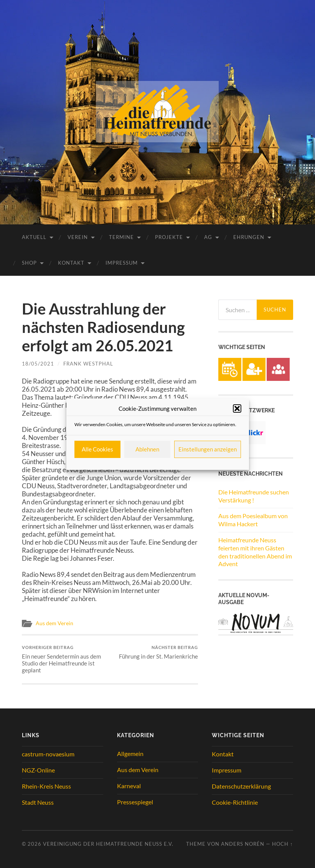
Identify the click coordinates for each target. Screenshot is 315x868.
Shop (29, 263)
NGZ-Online (38, 770)
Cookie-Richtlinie (235, 802)
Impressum (122, 263)
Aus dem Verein (54, 623)
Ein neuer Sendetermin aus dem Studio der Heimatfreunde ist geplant (65, 659)
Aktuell (34, 237)
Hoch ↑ (282, 844)
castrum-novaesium (48, 754)
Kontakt (71, 263)
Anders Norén (243, 844)
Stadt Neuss (38, 802)
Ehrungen (249, 237)
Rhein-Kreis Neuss (46, 786)
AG (208, 237)
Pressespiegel (135, 802)
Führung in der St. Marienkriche (158, 652)
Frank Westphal (88, 364)
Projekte (169, 237)
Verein (78, 237)
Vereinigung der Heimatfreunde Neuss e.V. (108, 844)
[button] (237, 408)
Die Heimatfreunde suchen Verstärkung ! (254, 496)
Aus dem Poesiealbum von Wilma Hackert (253, 520)
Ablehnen (147, 449)
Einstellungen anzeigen (208, 449)
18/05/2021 (38, 364)
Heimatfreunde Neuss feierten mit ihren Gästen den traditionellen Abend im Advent (255, 552)
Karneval (129, 786)
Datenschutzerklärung (241, 786)
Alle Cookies (97, 449)
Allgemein (130, 754)
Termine (121, 237)
